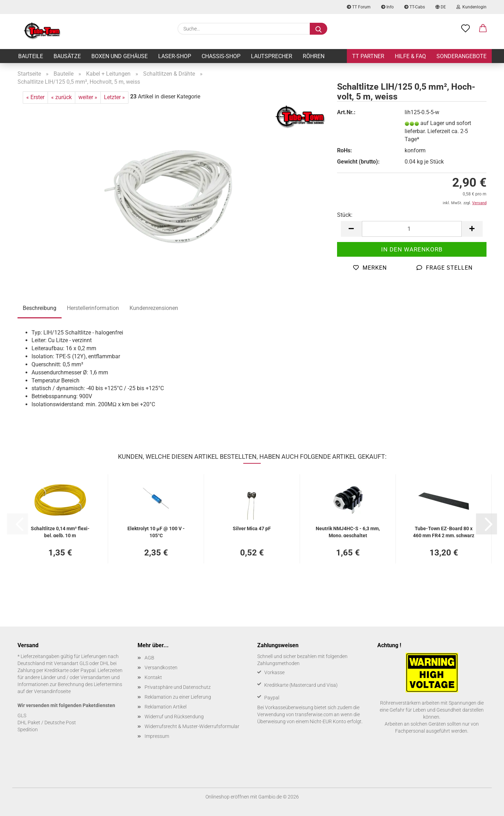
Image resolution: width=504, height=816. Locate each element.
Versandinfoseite (52, 691)
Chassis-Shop (221, 56)
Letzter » (114, 97)
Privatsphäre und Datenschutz (178, 687)
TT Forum (359, 7)
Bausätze (67, 56)
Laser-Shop (175, 56)
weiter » (88, 97)
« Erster (35, 97)
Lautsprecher (272, 56)
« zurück (61, 97)
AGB (149, 658)
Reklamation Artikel (166, 707)
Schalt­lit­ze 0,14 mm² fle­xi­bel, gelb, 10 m (60, 531)
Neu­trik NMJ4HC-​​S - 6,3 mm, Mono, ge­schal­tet (348, 531)
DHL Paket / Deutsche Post (47, 722)
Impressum (157, 736)
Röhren (314, 56)
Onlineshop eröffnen (227, 797)
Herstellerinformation (93, 308)
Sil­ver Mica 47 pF (252, 528)
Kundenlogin (471, 7)
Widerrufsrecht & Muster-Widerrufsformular (192, 726)
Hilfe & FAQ (410, 56)
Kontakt (153, 677)
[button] (483, 29)
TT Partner (368, 56)
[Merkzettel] (465, 29)
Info (387, 7)
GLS (22, 715)
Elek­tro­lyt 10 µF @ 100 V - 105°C (156, 531)
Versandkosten (161, 668)
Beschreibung (40, 308)
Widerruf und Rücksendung (174, 717)
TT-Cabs (415, 7)
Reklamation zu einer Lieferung (178, 697)
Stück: (345, 215)
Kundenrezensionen (154, 308)
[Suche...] (318, 29)
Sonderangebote (461, 56)
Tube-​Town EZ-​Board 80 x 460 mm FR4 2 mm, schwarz (444, 531)
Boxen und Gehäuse (120, 56)
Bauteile (31, 56)
